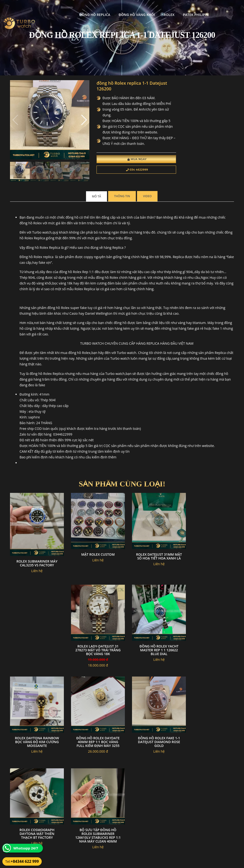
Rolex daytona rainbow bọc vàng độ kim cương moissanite (151, 637)
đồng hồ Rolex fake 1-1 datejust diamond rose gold (35, 726)
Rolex (132, 8)
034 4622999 (128, 170)
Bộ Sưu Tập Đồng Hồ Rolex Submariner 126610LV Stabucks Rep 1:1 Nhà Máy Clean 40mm (151, 728)
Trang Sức (52, 26)
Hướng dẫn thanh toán (102, 833)
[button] (78, 118)
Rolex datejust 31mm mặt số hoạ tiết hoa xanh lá (151, 549)
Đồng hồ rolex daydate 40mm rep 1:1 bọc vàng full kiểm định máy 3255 (209, 637)
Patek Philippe (159, 8)
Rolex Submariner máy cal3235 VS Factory (35, 553)
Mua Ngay (128, 160)
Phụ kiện (78, 26)
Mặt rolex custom (93, 545)
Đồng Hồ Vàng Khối (100, 8)
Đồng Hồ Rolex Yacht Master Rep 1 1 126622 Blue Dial (93, 637)
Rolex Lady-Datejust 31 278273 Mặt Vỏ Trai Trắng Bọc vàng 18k (209, 549)
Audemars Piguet (196, 8)
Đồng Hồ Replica (58, 8)
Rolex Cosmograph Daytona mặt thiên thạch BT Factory (93, 726)
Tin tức (101, 26)
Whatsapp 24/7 (26, 848)
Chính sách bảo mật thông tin (107, 822)
